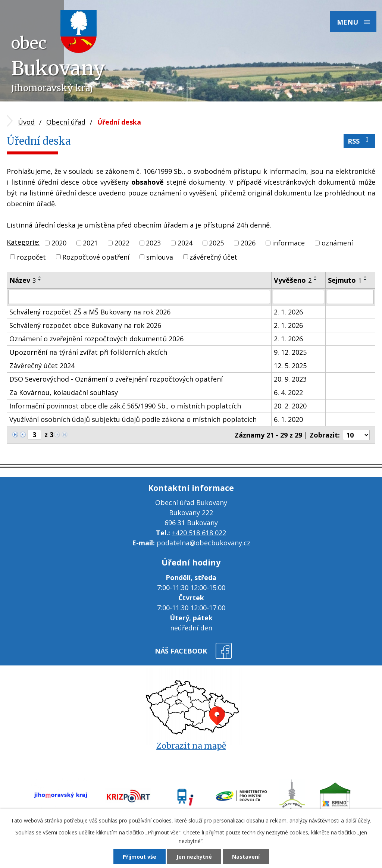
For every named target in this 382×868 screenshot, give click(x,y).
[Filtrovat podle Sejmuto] (350, 297)
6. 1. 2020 (288, 419)
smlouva (160, 257)
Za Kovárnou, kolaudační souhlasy (64, 392)
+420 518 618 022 (199, 533)
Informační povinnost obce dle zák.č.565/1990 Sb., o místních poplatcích (125, 406)
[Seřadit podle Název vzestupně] (40, 277)
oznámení (337, 243)
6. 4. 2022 (288, 392)
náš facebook (181, 651)
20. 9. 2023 (290, 379)
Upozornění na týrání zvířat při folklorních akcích (88, 352)
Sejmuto (345, 280)
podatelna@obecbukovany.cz (203, 543)
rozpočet (31, 257)
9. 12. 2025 (290, 352)
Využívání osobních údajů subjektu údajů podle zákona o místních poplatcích (133, 419)
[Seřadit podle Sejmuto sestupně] (366, 280)
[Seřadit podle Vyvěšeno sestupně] (316, 280)
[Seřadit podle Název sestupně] (40, 280)
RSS (360, 141)
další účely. (358, 820)
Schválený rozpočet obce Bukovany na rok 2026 (85, 325)
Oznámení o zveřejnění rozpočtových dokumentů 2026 (96, 339)
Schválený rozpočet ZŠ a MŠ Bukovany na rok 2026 (90, 312)
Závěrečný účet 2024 (42, 366)
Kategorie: (23, 242)
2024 (185, 243)
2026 (248, 243)
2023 (153, 243)
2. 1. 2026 (288, 312)
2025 (216, 243)
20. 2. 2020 (290, 406)
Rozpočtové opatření (96, 257)
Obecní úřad (66, 122)
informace (288, 243)
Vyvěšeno (293, 280)
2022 (122, 243)
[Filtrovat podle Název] (139, 297)
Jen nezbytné (194, 857)
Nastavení (246, 857)
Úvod (26, 122)
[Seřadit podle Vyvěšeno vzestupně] (316, 277)
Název (23, 280)
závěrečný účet (213, 257)
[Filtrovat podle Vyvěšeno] (298, 297)
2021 (90, 243)
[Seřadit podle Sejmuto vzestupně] (366, 277)
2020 (59, 243)
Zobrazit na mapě (191, 746)
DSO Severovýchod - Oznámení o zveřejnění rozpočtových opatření (116, 379)
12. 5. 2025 (290, 366)
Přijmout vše (140, 857)
